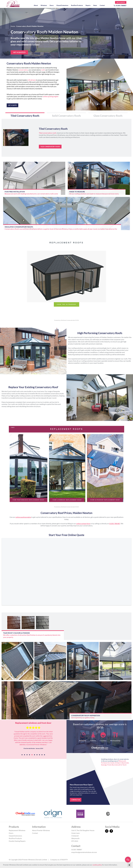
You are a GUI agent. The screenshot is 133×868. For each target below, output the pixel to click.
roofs (43, 70)
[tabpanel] (33, 739)
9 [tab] (42, 755)
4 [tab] (30, 755)
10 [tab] (44, 755)
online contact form (83, 524)
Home (13, 26)
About (36, 5)
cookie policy (97, 865)
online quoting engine (50, 96)
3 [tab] (27, 755)
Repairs (88, 5)
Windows (44, 5)
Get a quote (19, 52)
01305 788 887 (115, 524)
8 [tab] (39, 755)
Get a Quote (121, 2)
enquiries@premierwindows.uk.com (84, 852)
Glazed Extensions (62, 5)
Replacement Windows (17, 830)
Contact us (76, 800)
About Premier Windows (41, 830)
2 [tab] (25, 755)
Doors (52, 5)
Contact (102, 5)
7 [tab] (37, 755)
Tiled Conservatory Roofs (50, 147)
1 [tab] (22, 755)
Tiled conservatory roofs (48, 133)
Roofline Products (77, 5)
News (95, 5)
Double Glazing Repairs (17, 841)
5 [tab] (32, 755)
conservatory (23, 70)
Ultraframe (32, 80)
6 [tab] (34, 755)
